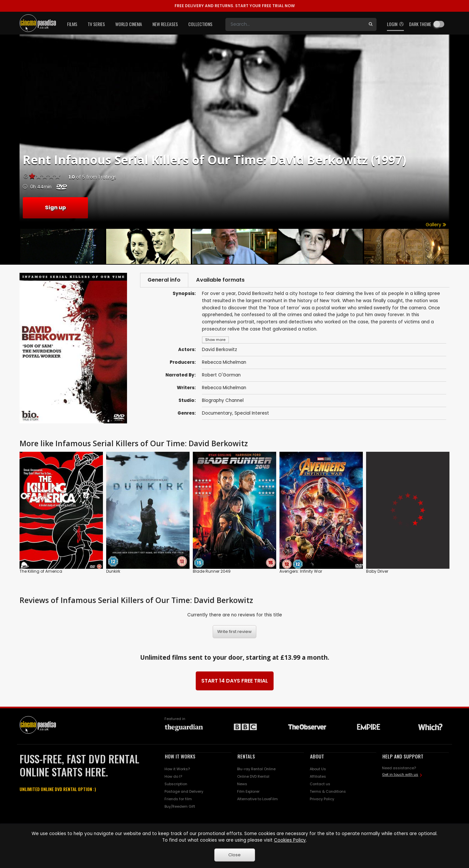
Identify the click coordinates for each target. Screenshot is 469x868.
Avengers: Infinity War (301, 571)
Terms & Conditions (328, 791)
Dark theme (420, 24)
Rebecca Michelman (224, 363)
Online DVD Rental (253, 776)
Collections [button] (200, 24)
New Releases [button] (165, 24)
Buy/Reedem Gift (180, 806)
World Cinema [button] (129, 24)
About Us (318, 769)
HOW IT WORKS (180, 756)
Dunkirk (113, 571)
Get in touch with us (400, 774)
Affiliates (318, 776)
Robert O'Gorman (221, 376)
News (242, 784)
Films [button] (72, 24)
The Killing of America (41, 571)
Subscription (176, 784)
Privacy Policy (322, 799)
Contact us (320, 784)
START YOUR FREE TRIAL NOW (235, 6)
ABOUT (317, 756)
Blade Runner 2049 (212, 571)
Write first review (234, 632)
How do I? (173, 776)
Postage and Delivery (184, 791)
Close (234, 855)
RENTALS (246, 756)
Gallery (436, 225)
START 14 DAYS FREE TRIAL (235, 681)
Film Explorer (248, 791)
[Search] (295, 24)
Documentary (217, 414)
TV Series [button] (96, 24)
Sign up (55, 207)
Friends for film (178, 799)
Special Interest (252, 414)
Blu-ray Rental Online (256, 769)
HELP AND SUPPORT (403, 756)
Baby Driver (377, 571)
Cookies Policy (290, 840)
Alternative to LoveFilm (257, 799)
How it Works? (177, 769)
